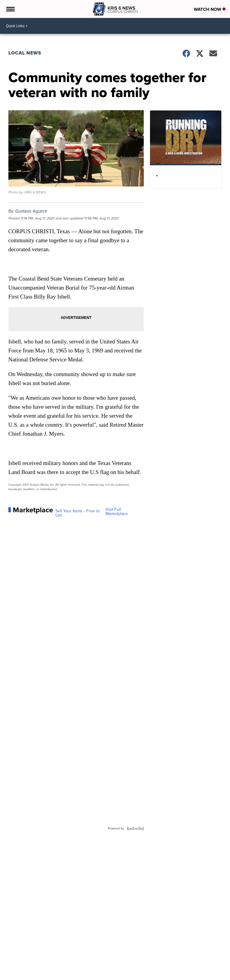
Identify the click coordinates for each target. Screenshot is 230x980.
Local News (25, 53)
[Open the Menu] (10, 9)
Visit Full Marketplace (117, 512)
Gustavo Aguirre (31, 211)
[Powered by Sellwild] (135, 828)
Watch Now (210, 9)
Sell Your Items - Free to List (78, 513)
